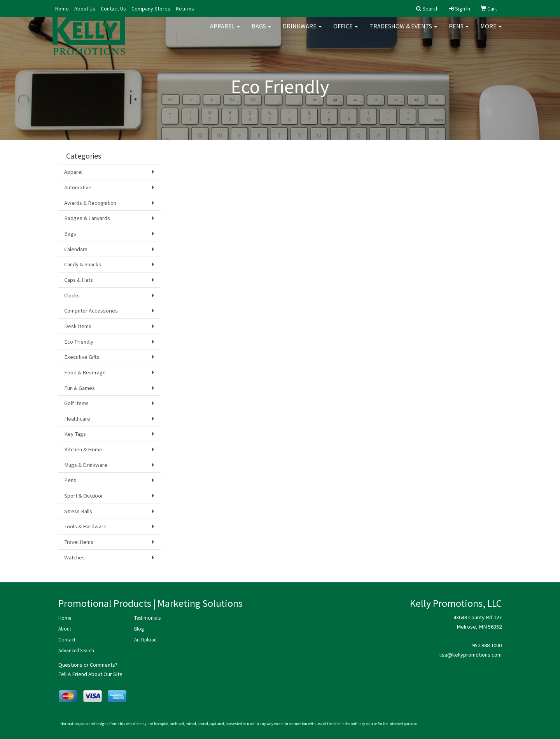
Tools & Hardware (85, 526)
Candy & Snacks (83, 264)
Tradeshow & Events (403, 31)
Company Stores (151, 9)
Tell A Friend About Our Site (90, 674)
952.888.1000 (487, 645)
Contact (67, 640)
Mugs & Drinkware (86, 465)
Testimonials (147, 618)
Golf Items (76, 403)
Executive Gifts (82, 357)
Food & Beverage (85, 372)
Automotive (78, 187)
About (65, 629)
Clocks (72, 295)
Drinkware (302, 31)
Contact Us (113, 9)
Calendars (76, 249)
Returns (185, 9)
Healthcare (77, 419)
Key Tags (75, 434)
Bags (261, 31)
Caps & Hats (79, 280)
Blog (139, 629)
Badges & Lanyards (87, 218)
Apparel (225, 31)
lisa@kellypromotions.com (471, 655)
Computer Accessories (91, 311)
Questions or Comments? (88, 665)
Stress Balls (78, 511)
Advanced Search (76, 651)
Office (346, 31)
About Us (85, 9)
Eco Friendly (79, 342)
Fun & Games (80, 388)
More (491, 31)
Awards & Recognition (90, 203)
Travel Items (79, 542)
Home (62, 9)
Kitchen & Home (83, 449)
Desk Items (78, 326)
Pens (459, 31)
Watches (74, 557)
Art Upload (145, 640)
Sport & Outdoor (84, 496)
